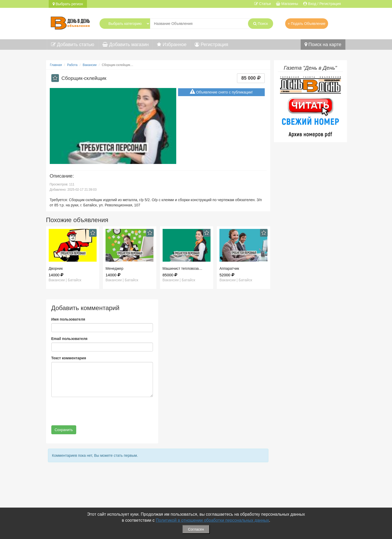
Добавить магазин (126, 45)
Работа (72, 65)
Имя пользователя (68, 319)
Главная (56, 65)
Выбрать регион (68, 4)
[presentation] (91, 411)
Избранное (172, 45)
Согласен (196, 529)
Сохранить (64, 430)
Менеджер (114, 268)
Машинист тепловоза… (183, 268)
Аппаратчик (229, 268)
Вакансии (90, 65)
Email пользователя (69, 339)
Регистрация (211, 45)
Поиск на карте (323, 45)
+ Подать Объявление (307, 24)
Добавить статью (73, 45)
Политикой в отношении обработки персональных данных (212, 520)
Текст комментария (69, 358)
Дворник (56, 268)
